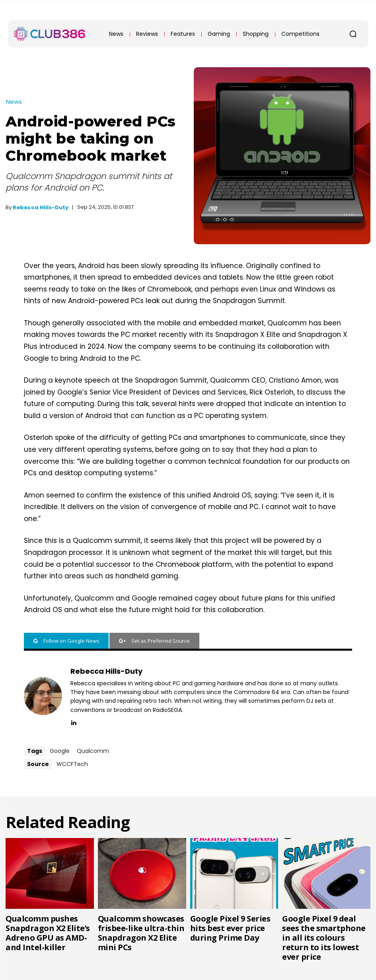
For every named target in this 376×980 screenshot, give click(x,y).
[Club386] (49, 34)
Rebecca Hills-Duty (41, 207)
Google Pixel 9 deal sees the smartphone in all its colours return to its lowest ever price (324, 938)
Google (60, 751)
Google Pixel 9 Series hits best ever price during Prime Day (230, 928)
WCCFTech (72, 764)
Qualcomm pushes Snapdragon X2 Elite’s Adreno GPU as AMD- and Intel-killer (48, 933)
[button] (353, 34)
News (14, 102)
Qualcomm (93, 751)
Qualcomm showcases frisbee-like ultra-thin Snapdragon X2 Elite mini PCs (141, 933)
